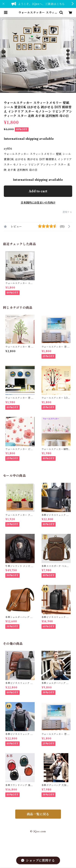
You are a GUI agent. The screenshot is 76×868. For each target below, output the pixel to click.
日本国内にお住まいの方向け (38, 203)
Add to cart (38, 191)
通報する (67, 212)
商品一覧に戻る (38, 814)
